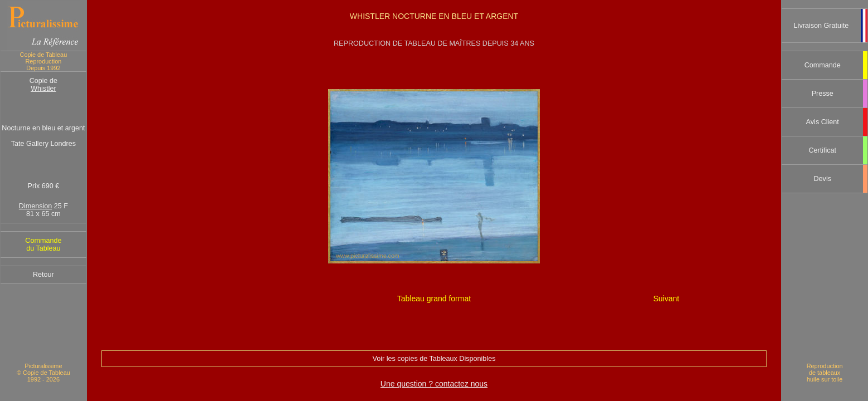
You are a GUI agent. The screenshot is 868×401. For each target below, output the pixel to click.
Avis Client (823, 122)
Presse (823, 94)
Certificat (822, 150)
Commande (823, 65)
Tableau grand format (434, 299)
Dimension (36, 206)
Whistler (43, 89)
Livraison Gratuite (821, 26)
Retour (43, 275)
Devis (822, 179)
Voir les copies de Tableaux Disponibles (434, 359)
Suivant (667, 299)
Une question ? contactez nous (434, 384)
